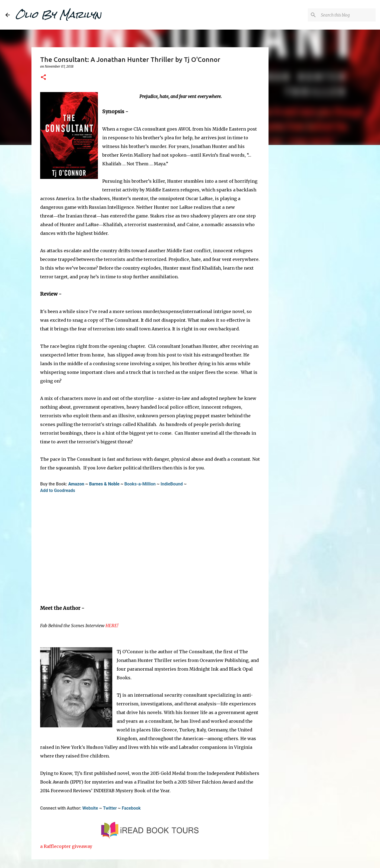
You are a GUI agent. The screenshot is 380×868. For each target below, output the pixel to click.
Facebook (131, 808)
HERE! (112, 626)
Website (90, 808)
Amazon (76, 484)
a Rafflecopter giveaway (66, 846)
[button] (43, 78)
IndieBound (172, 484)
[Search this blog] (347, 15)
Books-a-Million (140, 484)
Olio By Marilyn (58, 15)
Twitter (110, 808)
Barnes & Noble (104, 484)
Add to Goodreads (58, 490)
